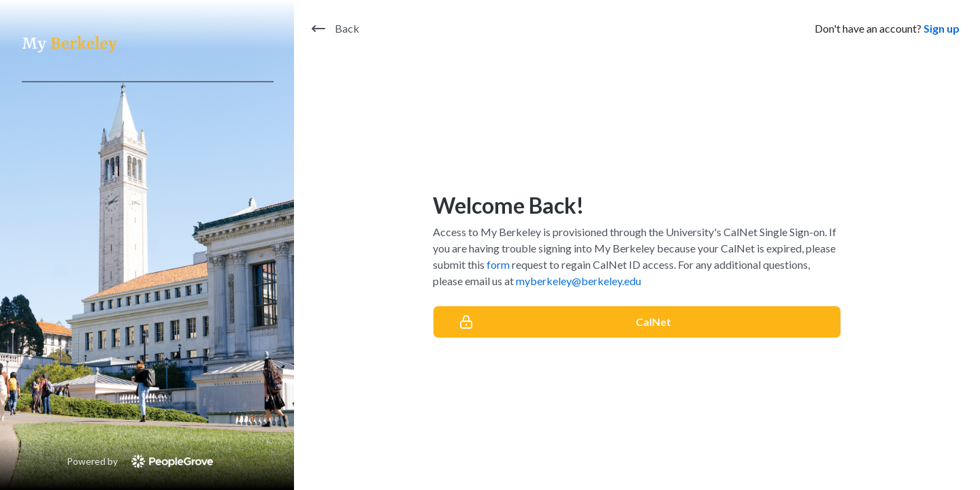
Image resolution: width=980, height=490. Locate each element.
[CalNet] (637, 322)
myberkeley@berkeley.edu (578, 281)
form (498, 264)
